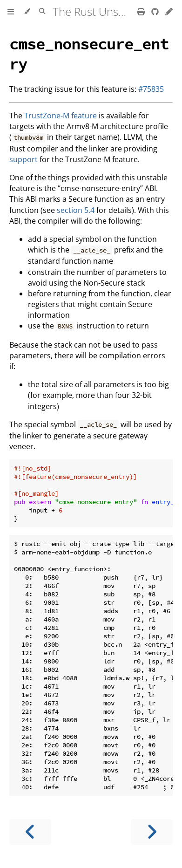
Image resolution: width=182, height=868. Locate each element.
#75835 (151, 89)
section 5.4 (76, 210)
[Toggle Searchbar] (42, 12)
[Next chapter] (152, 832)
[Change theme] (27, 12)
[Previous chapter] (30, 832)
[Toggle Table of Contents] (11, 12)
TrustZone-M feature (61, 116)
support (24, 159)
